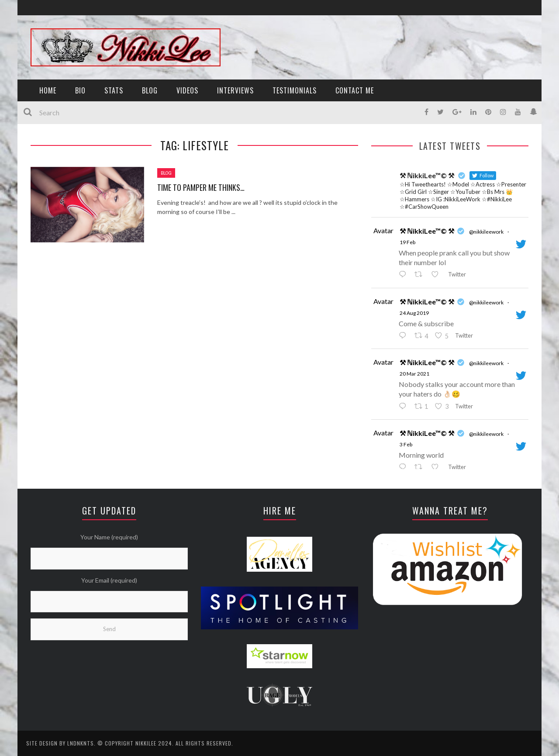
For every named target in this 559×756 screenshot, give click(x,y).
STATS (114, 90)
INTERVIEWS (235, 90)
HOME (48, 90)
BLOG (150, 90)
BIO (80, 90)
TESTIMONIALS (295, 90)
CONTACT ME (355, 90)
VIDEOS (187, 90)
